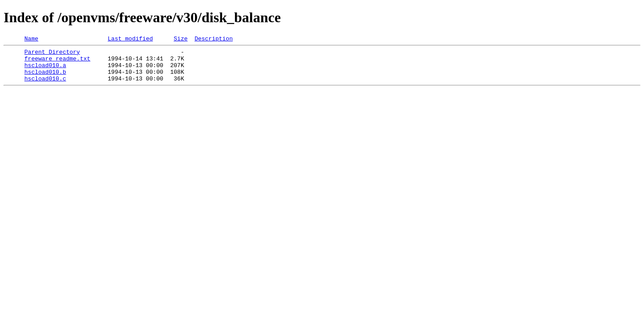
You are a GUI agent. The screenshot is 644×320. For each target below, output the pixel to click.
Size (180, 40)
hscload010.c (45, 86)
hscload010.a (45, 70)
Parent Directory (52, 54)
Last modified (130, 40)
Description (214, 40)
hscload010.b (45, 78)
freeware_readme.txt (57, 62)
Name (31, 40)
